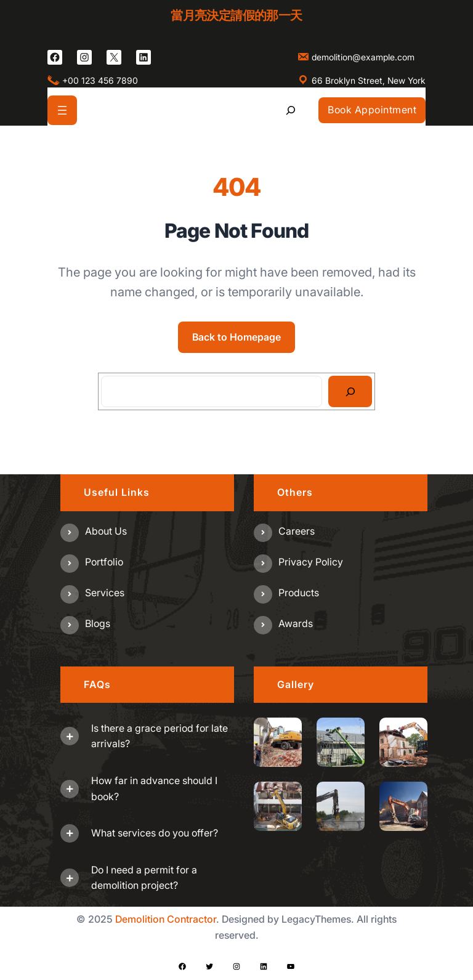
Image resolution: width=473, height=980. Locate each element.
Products (299, 593)
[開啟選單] (62, 110)
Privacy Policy (311, 562)
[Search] (350, 392)
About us (106, 531)
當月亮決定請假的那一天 (236, 15)
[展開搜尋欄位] (291, 110)
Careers (297, 531)
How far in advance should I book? (154, 788)
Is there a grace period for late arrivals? (160, 736)
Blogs (98, 623)
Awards (296, 623)
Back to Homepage (236, 337)
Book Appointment (372, 110)
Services (105, 593)
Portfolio (104, 562)
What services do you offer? (155, 833)
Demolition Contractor (166, 919)
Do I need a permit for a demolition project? (144, 878)
